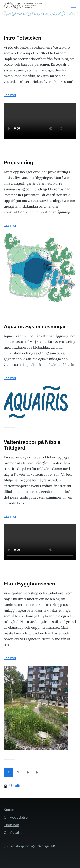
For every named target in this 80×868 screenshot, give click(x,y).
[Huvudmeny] (74, 6)
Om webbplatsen (17, 817)
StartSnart (12, 825)
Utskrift (12, 786)
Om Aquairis (13, 833)
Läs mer (10, 95)
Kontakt (10, 810)
